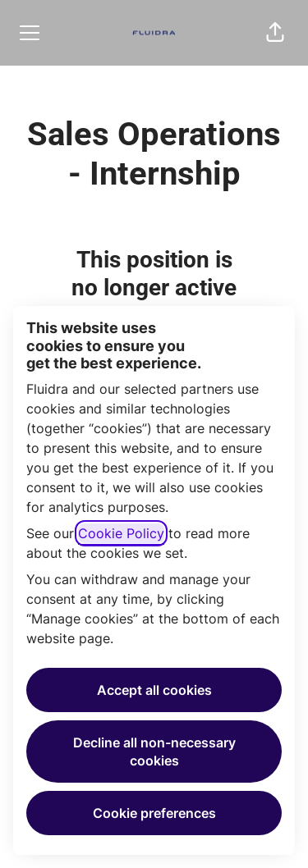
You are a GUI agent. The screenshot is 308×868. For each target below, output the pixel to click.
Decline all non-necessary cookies (154, 752)
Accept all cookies (154, 690)
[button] (275, 33)
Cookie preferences (154, 813)
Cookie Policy (121, 533)
